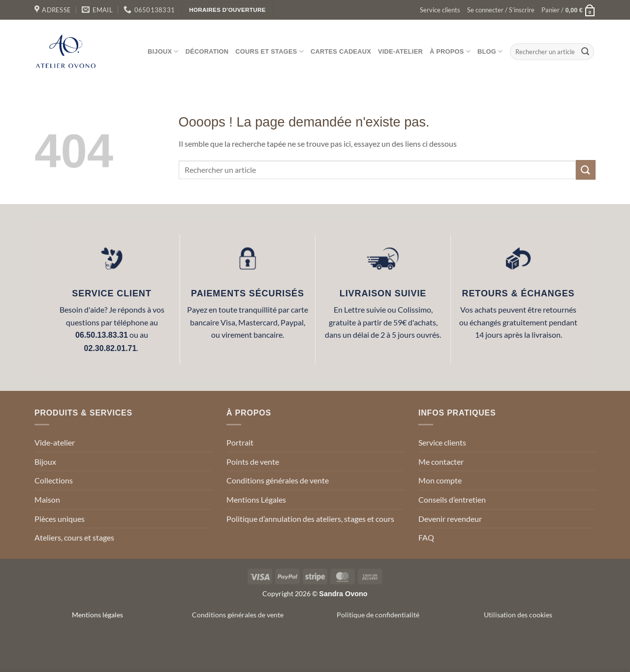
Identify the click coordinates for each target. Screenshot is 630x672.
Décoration (207, 51)
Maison (47, 499)
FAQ (426, 537)
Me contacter (441, 462)
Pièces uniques (60, 519)
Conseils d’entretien (452, 499)
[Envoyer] (585, 52)
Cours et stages (269, 51)
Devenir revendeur (450, 519)
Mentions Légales (256, 499)
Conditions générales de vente (278, 480)
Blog (490, 51)
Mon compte (440, 480)
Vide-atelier (400, 51)
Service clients (440, 10)
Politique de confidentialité (378, 615)
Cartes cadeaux (341, 51)
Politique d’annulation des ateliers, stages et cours (310, 519)
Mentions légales (97, 615)
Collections (54, 480)
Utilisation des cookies (518, 615)
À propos (450, 51)
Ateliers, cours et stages (74, 537)
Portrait (240, 442)
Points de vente (253, 462)
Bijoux (163, 51)
